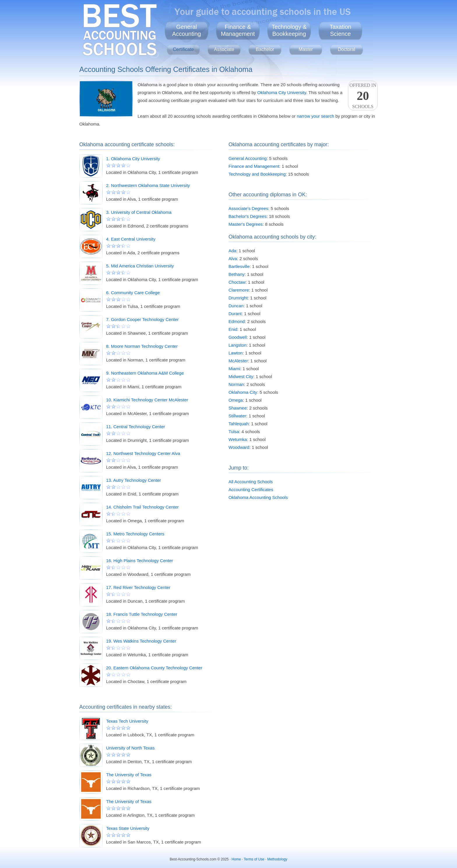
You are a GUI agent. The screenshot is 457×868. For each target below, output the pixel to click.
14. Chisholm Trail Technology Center (142, 507)
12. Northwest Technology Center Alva (143, 453)
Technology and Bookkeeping (257, 174)
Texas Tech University (127, 721)
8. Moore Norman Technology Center (142, 346)
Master (306, 49)
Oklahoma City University (282, 92)
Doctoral (347, 49)
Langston (238, 345)
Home (236, 859)
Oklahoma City (243, 392)
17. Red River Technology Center (138, 587)
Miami (234, 369)
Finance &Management (238, 30)
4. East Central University (131, 239)
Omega (236, 400)
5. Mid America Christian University (140, 266)
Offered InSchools (363, 96)
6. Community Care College (133, 293)
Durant (235, 314)
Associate (224, 49)
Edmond (237, 321)
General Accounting (248, 158)
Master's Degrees (246, 224)
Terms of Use (254, 859)
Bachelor (265, 49)
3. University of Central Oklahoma (139, 212)
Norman (236, 384)
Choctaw (237, 282)
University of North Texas (130, 748)
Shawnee (238, 408)
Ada (232, 251)
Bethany (237, 274)
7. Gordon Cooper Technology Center (142, 319)
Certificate (183, 49)
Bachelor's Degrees (247, 216)
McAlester (238, 361)
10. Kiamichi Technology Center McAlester (147, 400)
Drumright (238, 298)
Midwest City (241, 376)
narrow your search (315, 116)
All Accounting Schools (251, 482)
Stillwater (237, 416)
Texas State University (128, 828)
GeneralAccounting (187, 30)
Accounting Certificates (251, 489)
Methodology (277, 859)
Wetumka (238, 439)
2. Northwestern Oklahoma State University (148, 185)
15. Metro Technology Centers (135, 534)
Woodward (239, 447)
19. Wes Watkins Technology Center (141, 641)
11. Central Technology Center (136, 427)
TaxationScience (341, 30)
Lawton (235, 353)
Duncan (236, 306)
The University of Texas (129, 775)
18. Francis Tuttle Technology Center (142, 614)
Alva (233, 259)
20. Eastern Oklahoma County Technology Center (154, 668)
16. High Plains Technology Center (140, 561)
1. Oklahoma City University (133, 159)
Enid (233, 329)
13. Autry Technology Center (133, 480)
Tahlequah (239, 424)
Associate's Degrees (248, 208)
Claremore (239, 290)
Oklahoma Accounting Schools (258, 497)
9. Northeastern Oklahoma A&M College (145, 373)
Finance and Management (254, 166)
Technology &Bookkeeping (289, 30)
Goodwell (238, 337)
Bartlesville (239, 266)
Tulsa (234, 432)
